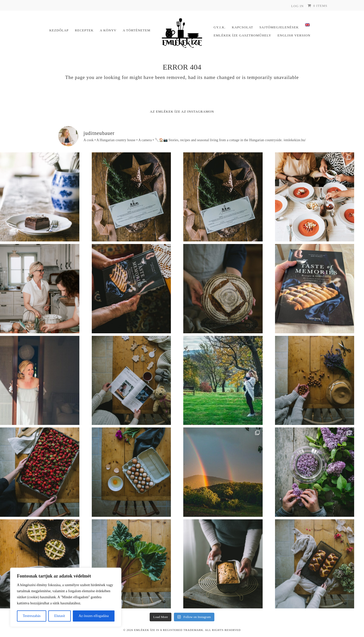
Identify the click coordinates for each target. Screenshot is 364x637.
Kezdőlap (59, 30)
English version (294, 35)
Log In (298, 6)
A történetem (136, 30)
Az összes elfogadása (94, 616)
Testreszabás (32, 616)
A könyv (108, 30)
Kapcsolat (242, 27)
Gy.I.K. (220, 27)
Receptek (84, 30)
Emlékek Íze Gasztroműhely (242, 35)
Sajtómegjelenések (279, 27)
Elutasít (60, 616)
